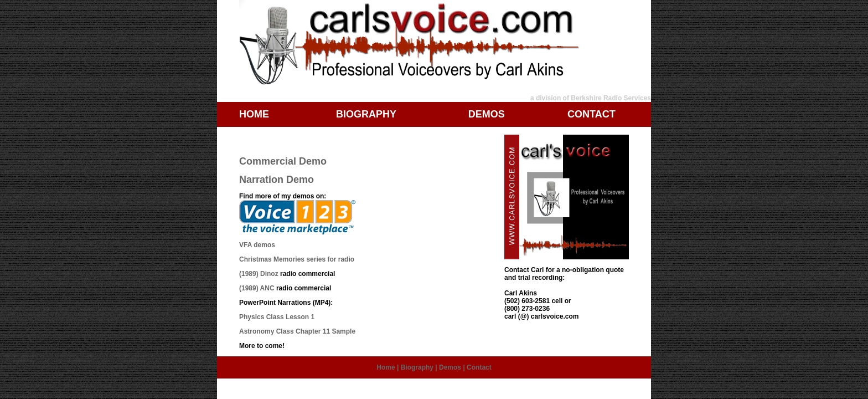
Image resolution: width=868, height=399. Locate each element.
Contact (479, 367)
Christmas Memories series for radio (297, 259)
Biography (417, 367)
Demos (450, 367)
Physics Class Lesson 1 (277, 317)
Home (386, 367)
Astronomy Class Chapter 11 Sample (297, 331)
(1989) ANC (257, 288)
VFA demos (257, 245)
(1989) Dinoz (259, 274)
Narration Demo (277, 180)
